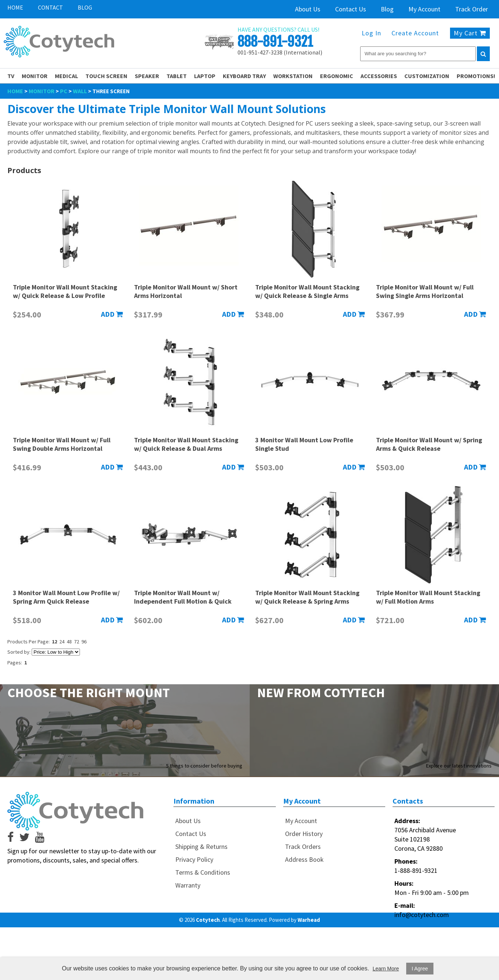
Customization (427, 76)
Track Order (472, 9)
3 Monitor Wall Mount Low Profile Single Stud (304, 444)
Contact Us (351, 9)
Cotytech (208, 920)
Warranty (188, 885)
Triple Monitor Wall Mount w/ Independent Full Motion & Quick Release (183, 601)
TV (11, 76)
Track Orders (303, 846)
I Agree (420, 969)
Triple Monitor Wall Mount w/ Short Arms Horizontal (186, 291)
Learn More (386, 969)
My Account (424, 9)
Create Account (415, 33)
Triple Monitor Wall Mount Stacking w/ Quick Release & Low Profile (65, 291)
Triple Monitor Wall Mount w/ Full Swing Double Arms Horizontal (62, 444)
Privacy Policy (194, 859)
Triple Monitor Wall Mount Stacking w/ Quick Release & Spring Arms (307, 597)
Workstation (293, 76)
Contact (50, 7)
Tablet (177, 76)
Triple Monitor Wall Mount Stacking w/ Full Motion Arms (428, 597)
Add (112, 314)
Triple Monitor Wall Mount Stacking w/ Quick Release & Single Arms (307, 291)
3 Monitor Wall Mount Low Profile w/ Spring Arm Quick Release (66, 597)
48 (69, 642)
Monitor (35, 76)
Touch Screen (106, 76)
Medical (66, 76)
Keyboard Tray (244, 76)
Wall (80, 91)
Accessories (379, 76)
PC (64, 91)
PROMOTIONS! (476, 76)
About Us (308, 9)
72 (77, 642)
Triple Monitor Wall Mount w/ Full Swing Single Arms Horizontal (425, 291)
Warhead (309, 920)
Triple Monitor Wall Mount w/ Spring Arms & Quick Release (429, 444)
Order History (304, 834)
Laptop (205, 76)
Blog (85, 7)
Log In (371, 33)
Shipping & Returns (201, 846)
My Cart (470, 33)
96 (84, 642)
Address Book (304, 859)
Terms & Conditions (203, 872)
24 (62, 642)
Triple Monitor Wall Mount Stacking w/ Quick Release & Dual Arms (186, 444)
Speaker (147, 76)
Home (15, 7)
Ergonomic (337, 76)
